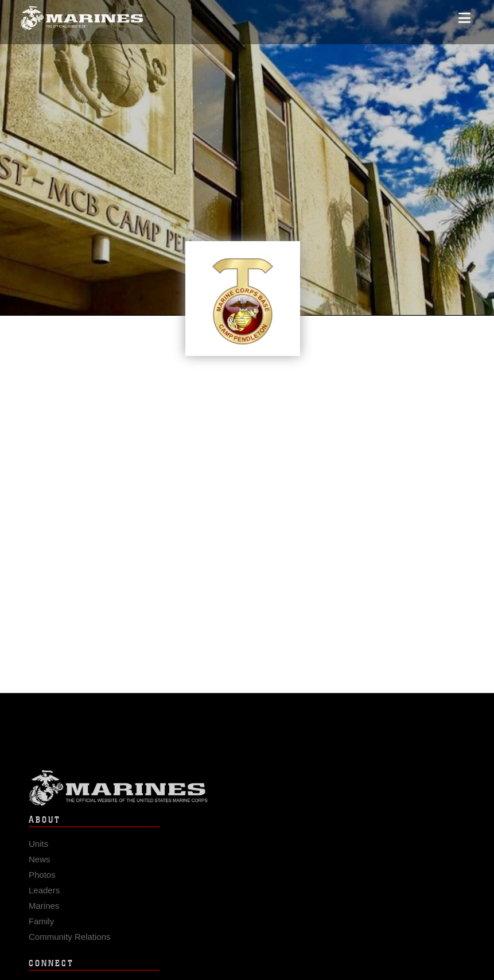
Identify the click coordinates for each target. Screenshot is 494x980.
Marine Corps (247, 792)
